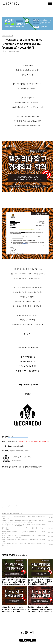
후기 (11, 513)
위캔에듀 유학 (5, 513)
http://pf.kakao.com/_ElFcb (19, 451)
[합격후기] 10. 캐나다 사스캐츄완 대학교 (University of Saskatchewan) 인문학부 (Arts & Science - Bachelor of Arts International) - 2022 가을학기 (23, 521)
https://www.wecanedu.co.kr (18, 437)
